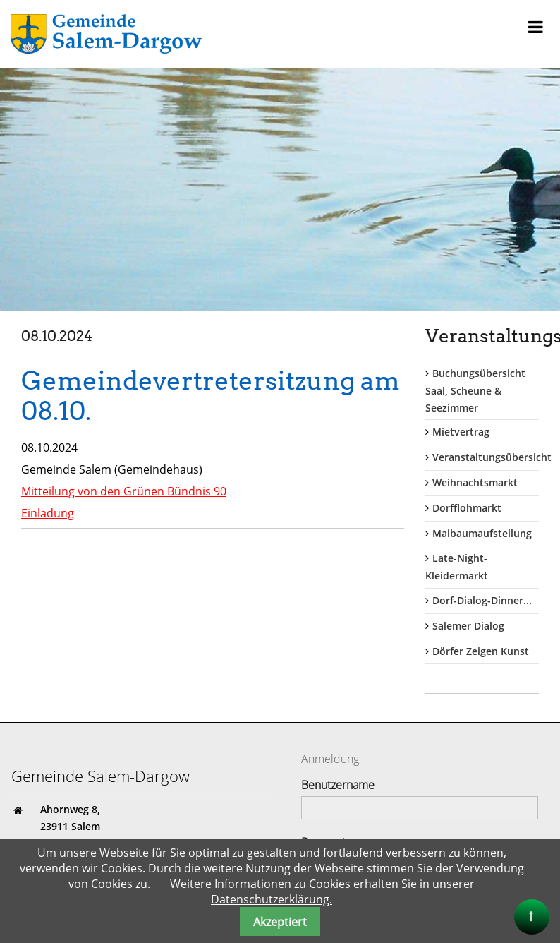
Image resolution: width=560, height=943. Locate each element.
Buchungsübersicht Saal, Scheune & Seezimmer (475, 390)
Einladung (48, 511)
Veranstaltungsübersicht (492, 457)
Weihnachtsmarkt (475, 482)
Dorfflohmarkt (467, 508)
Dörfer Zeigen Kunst (481, 651)
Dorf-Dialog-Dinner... (482, 600)
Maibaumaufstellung (482, 533)
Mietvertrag (461, 432)
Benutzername (338, 785)
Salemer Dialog (468, 626)
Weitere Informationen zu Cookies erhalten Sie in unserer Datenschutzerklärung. (322, 891)
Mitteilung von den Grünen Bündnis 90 (124, 489)
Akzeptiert (280, 922)
